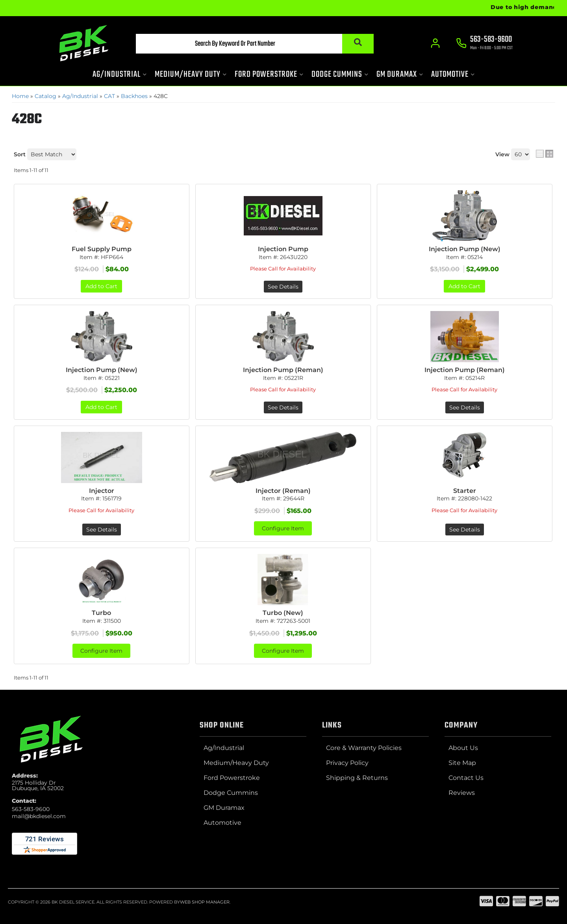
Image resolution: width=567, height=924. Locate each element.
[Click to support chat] (484, 44)
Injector (102, 491)
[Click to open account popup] (435, 43)
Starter (465, 491)
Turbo (101, 613)
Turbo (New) (283, 613)
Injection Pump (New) (465, 249)
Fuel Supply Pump (102, 249)
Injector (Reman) (283, 491)
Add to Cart (101, 286)
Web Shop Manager (205, 902)
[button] (255, 44)
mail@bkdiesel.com (39, 816)
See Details (283, 287)
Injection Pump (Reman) (283, 370)
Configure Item (283, 528)
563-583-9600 (31, 809)
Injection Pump (283, 249)
